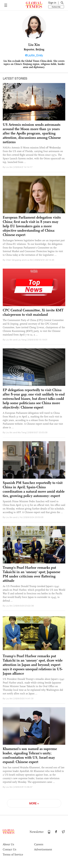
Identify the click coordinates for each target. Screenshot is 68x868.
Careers (39, 844)
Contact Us (10, 849)
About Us (8, 844)
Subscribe (56, 7)
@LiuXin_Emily (34, 55)
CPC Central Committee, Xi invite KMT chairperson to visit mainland (33, 312)
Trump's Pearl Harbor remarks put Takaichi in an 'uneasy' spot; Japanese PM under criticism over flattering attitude (31, 574)
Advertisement (43, 849)
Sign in (52, 3)
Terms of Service (13, 854)
